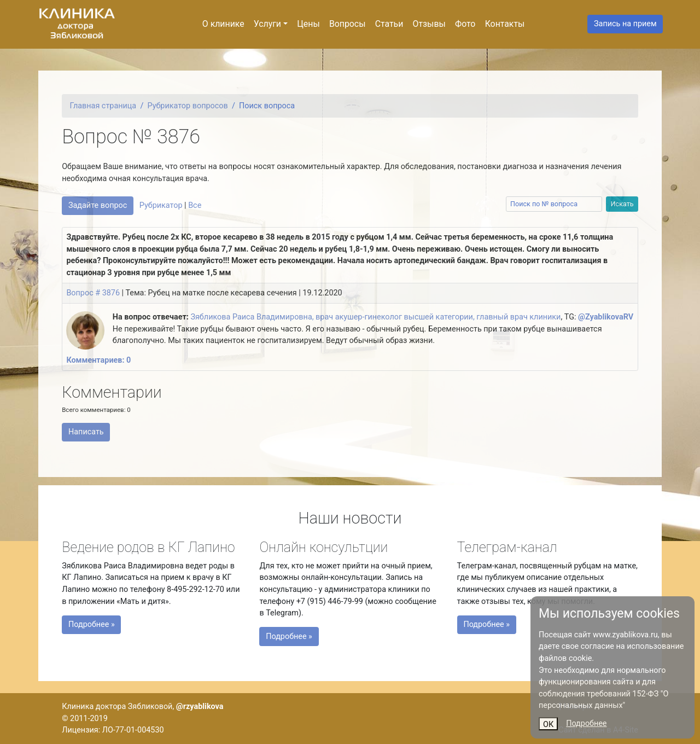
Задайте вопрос (98, 205)
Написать (86, 432)
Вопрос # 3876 (93, 293)
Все (195, 205)
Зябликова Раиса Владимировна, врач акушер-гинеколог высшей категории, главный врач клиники (375, 317)
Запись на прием (625, 24)
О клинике (223, 24)
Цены (308, 24)
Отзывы (429, 24)
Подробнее (586, 723)
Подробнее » (99, 623)
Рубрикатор (161, 205)
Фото (465, 24)
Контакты (505, 24)
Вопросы (348, 24)
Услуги (267, 24)
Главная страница (103, 106)
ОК (548, 725)
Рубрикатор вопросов (188, 106)
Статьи (389, 24)
